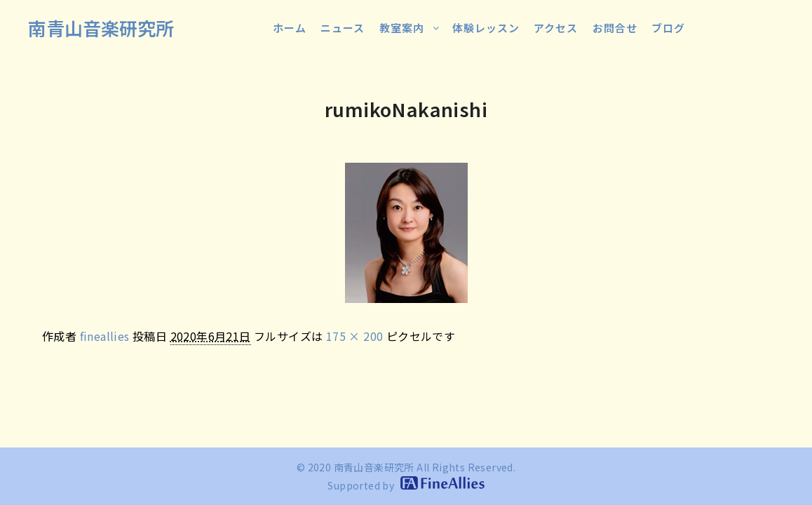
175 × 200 (355, 336)
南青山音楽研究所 (101, 28)
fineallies (105, 336)
